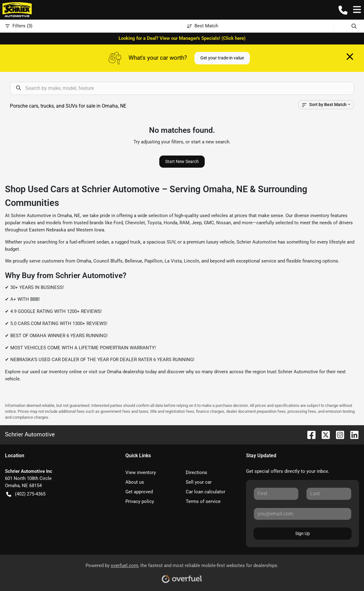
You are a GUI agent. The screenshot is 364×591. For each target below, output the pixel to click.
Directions (196, 472)
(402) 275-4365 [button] (26, 494)
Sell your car (199, 482)
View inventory (141, 472)
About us (135, 482)
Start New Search (182, 161)
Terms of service (203, 501)
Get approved (139, 492)
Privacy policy (140, 501)
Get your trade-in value (222, 58)
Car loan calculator (205, 492)
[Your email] (303, 514)
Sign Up (303, 533)
